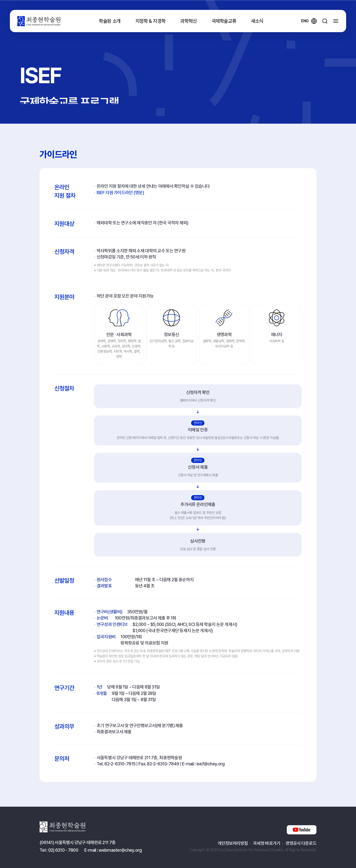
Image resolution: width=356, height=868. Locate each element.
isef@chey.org (211, 764)
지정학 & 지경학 (150, 21)
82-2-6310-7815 (120, 764)
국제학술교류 (224, 21)
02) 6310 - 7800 (63, 850)
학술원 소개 (110, 21)
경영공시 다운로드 (301, 843)
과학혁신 (188, 21)
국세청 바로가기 (267, 843)
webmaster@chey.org (120, 850)
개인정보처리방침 (233, 843)
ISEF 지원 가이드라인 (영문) (120, 193)
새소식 (257, 21)
